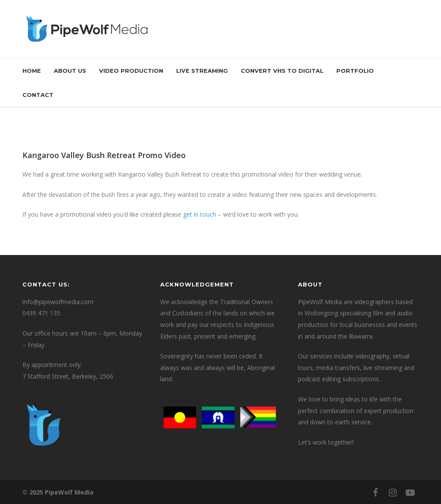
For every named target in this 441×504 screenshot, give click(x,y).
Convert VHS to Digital (282, 71)
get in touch (200, 214)
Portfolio (355, 71)
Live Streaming (202, 71)
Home (32, 71)
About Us (70, 71)
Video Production (131, 71)
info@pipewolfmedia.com (58, 302)
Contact (38, 95)
